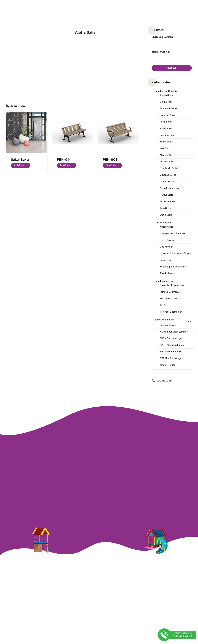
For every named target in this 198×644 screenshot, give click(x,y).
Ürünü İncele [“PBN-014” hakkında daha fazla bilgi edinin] (67, 165)
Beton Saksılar (168, 240)
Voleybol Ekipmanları (171, 312)
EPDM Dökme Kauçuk (171, 338)
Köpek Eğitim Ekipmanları (173, 267)
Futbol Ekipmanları (170, 299)
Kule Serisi (166, 148)
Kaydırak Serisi (168, 135)
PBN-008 (110, 160)
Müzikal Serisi (167, 162)
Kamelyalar (166, 260)
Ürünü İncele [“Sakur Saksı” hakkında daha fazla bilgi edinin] (21, 165)
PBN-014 (64, 160)
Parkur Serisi (167, 195)
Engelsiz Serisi (168, 115)
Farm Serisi (166, 122)
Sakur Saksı (20, 160)
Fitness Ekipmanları (170, 292)
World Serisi (166, 215)
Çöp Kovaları (167, 247)
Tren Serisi (166, 208)
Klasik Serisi (166, 142)
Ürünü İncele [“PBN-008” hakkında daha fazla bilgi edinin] (112, 165)
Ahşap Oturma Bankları (172, 233)
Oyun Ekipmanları (169, 188)
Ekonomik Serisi (168, 108)
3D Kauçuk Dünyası (175, 323)
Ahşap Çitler (167, 227)
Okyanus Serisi (168, 175)
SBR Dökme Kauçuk (170, 352)
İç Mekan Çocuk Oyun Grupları (176, 253)
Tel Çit (163, 305)
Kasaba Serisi (167, 128)
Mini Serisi (165, 155)
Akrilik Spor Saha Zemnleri (174, 332)
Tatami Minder (168, 365)
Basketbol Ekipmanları (172, 285)
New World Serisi (169, 168)
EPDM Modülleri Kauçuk (173, 345)
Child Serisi (166, 102)
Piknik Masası (167, 273)
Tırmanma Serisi (169, 201)
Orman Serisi (167, 182)
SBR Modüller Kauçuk (171, 358)
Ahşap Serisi (167, 95)
